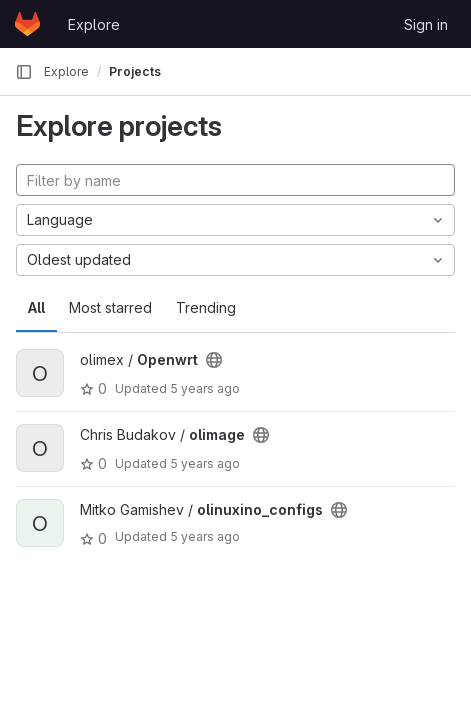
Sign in (426, 24)
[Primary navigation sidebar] (24, 72)
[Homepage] (27, 24)
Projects (135, 71)
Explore (94, 24)
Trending (206, 307)
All (36, 307)
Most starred (110, 307)
